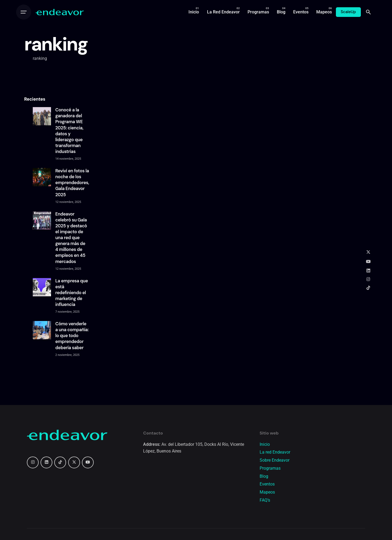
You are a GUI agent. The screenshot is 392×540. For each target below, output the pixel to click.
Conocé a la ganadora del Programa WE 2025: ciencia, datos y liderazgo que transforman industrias (69, 131)
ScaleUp (348, 12)
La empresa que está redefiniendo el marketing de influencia (72, 293)
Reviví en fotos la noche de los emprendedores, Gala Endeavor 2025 (72, 183)
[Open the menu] (24, 12)
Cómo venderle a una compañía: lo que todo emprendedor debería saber (72, 336)
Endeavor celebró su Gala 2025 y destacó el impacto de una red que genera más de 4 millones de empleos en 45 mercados (71, 238)
